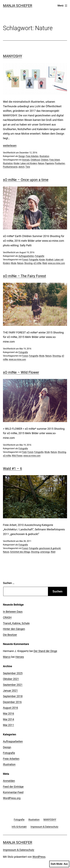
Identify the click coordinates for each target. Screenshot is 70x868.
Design (22, 156)
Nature (41, 163)
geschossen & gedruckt (50, 548)
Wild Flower (17, 456)
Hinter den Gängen (14, 629)
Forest (25, 260)
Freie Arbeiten (32, 156)
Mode (14, 263)
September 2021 (13, 685)
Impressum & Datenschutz (19, 850)
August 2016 (11, 708)
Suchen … (9, 583)
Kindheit (50, 260)
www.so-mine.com (56, 263)
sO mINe (37, 263)
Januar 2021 (10, 691)
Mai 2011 (9, 725)
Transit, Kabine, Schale (16, 623)
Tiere (28, 167)
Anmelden (9, 781)
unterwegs (45, 552)
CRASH (7, 617)
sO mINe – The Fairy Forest (24, 276)
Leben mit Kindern (29, 163)
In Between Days (13, 612)
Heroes (20, 657)
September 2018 (13, 696)
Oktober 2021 (11, 679)
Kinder (17, 163)
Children (45, 160)
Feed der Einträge (13, 787)
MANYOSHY (13, 56)
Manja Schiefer (18, 6)
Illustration (44, 156)
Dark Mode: (59, 864)
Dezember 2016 (12, 702)
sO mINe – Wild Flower (21, 372)
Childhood (35, 160)
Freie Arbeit (55, 160)
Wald (45, 263)
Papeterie (50, 163)
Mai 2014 (9, 719)
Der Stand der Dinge (45, 651)
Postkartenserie (10, 167)
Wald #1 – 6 (13, 469)
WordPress (39, 857)
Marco (7, 657)
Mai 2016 (9, 714)
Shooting (28, 263)
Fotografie (40, 256)
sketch (22, 167)
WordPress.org (12, 798)
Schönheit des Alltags (20, 552)
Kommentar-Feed (13, 792)
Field (24, 452)
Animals (26, 160)
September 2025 (13, 673)
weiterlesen (10, 146)
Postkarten (60, 163)
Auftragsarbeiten (26, 256)
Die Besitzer (10, 635)
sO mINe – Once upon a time (26, 180)
